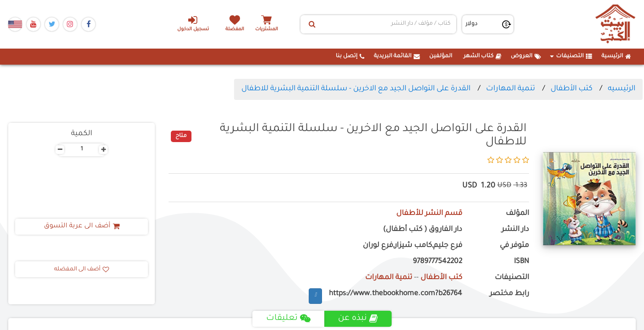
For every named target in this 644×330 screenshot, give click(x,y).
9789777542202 (437, 262)
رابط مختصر (509, 294)
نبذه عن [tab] (358, 319)
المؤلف (517, 214)
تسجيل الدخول (193, 23)
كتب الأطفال (571, 89)
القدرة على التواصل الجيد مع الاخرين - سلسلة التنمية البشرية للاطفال (356, 89)
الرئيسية (616, 56)
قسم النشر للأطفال (429, 214)
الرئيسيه (622, 89)
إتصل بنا (350, 56)
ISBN (521, 262)
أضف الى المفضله (82, 269)
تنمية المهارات (510, 89)
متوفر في (514, 246)
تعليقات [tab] (288, 319)
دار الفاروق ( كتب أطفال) (423, 230)
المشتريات (267, 30)
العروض (526, 56)
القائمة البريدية (397, 56)
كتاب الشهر (483, 56)
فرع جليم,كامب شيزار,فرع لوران (412, 246)
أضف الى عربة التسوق (82, 226)
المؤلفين (441, 56)
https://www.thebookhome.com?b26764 (396, 294)
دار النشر (515, 230)
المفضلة (235, 30)
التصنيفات (571, 56)
